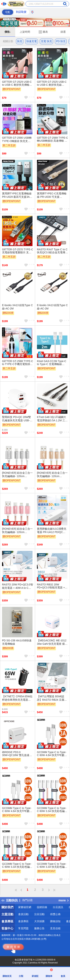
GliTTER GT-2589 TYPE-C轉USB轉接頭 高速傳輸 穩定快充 (52, 139)
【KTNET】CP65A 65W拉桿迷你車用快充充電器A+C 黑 (17, 698)
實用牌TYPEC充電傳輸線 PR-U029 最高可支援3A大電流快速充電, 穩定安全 (17, 195)
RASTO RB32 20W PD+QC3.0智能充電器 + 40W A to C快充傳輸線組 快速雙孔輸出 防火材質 (51, 586)
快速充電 (32, 41)
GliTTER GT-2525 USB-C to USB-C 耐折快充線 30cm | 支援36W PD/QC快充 (52, 83)
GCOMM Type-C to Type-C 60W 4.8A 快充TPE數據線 (52, 754)
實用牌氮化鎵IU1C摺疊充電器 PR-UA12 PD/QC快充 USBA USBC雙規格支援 (52, 531)
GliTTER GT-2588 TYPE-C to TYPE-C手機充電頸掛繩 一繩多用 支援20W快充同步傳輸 (18, 363)
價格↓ (8, 32)
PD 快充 (61, 41)
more (64, 900)
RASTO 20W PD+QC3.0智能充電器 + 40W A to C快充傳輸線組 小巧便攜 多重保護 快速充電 (18, 586)
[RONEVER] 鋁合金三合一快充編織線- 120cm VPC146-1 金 (52, 475)
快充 (20, 41)
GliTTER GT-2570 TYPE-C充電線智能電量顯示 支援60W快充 (18, 251)
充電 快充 (46, 41)
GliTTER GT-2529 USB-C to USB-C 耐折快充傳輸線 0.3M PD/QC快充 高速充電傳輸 (17, 83)
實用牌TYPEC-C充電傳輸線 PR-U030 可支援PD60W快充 (52, 195)
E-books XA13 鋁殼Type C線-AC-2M (17, 307)
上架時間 (25, 32)
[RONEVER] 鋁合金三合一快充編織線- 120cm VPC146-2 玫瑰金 (17, 531)
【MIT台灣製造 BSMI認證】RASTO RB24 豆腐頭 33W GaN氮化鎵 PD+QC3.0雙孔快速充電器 (52, 698)
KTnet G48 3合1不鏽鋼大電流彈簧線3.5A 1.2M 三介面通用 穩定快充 (52, 419)
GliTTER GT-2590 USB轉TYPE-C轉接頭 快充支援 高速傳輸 (17, 140)
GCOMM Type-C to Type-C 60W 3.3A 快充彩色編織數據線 (52, 810)
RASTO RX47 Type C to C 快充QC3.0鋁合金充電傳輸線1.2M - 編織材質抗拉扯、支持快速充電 (52, 251)
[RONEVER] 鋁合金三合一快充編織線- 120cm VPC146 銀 (17, 475)
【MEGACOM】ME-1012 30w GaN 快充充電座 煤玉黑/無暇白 (52, 642)
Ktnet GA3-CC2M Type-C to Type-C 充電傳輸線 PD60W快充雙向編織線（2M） (52, 363)
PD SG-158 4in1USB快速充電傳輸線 (17, 642)
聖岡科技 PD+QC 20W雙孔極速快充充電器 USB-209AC (16, 419)
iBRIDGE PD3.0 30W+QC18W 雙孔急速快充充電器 (17, 754)
